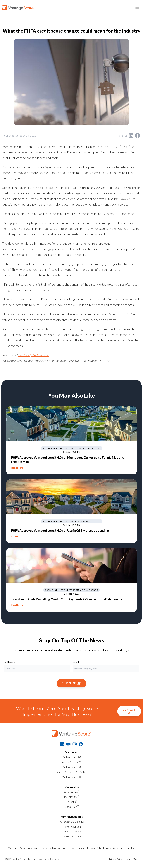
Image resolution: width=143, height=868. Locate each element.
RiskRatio (72, 802)
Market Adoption (71, 827)
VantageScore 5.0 (71, 767)
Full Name (9, 662)
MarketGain (71, 807)
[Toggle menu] (137, 8)
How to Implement (71, 836)
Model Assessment (72, 831)
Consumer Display (50, 848)
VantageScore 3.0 (71, 777)
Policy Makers (104, 848)
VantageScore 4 (71, 762)
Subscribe (71, 683)
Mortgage (13, 848)
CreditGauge (72, 792)
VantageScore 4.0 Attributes (72, 772)
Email (76, 662)
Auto (22, 848)
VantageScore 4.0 (71, 757)
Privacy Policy (115, 859)
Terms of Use (132, 859)
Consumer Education (124, 848)
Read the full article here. (34, 355)
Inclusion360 (72, 797)
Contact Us (129, 711)
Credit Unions (69, 848)
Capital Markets (86, 848)
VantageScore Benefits (72, 822)
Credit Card (33, 848)
